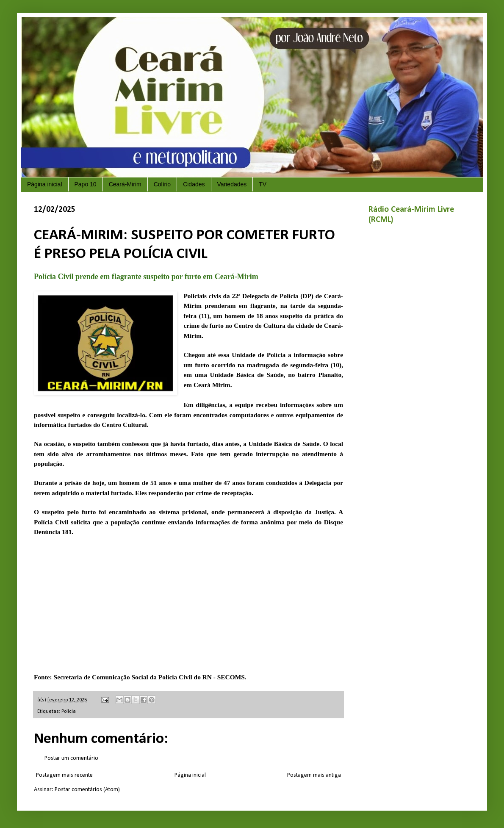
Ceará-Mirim (125, 184)
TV (263, 184)
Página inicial (45, 184)
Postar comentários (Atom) (87, 790)
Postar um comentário (71, 758)
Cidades (194, 184)
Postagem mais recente (64, 775)
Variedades (232, 184)
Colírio (162, 184)
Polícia (69, 712)
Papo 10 (86, 184)
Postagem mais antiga (314, 775)
